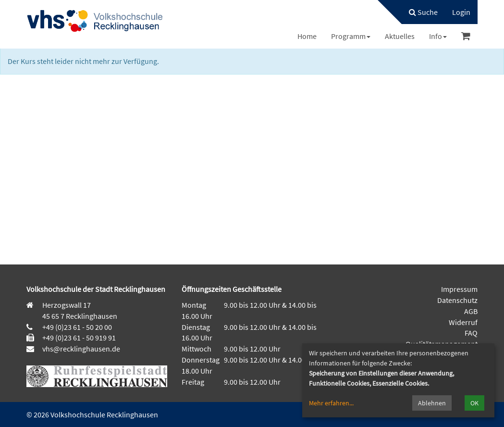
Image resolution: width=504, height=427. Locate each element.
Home (307, 36)
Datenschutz (457, 300)
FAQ (471, 333)
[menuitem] (418, 12)
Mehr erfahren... (331, 403)
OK (474, 403)
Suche (423, 12)
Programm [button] (351, 36)
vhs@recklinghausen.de (80, 349)
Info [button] (438, 36)
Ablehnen (432, 403)
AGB (471, 311)
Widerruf (463, 322)
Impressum (459, 289)
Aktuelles (400, 36)
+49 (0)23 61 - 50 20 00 (77, 327)
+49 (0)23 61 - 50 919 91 (79, 338)
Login (461, 12)
